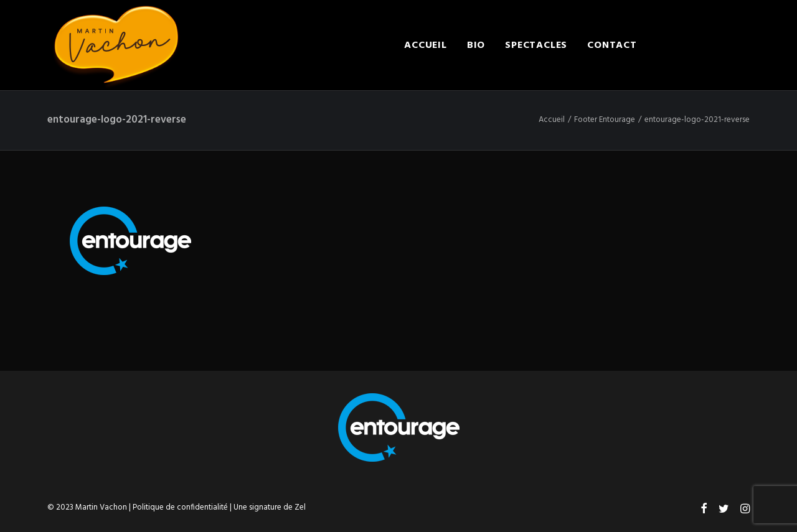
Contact (612, 45)
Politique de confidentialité (180, 507)
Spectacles (536, 45)
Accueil (426, 45)
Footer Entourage (605, 120)
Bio (476, 45)
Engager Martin (703, 45)
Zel (300, 507)
